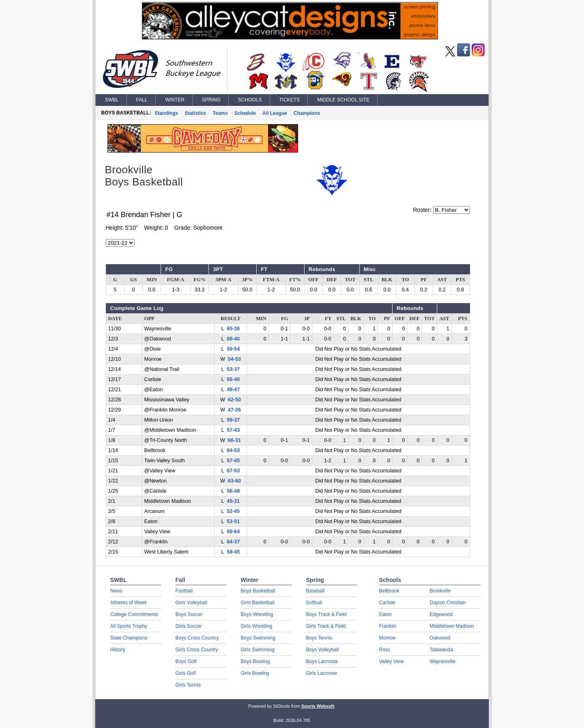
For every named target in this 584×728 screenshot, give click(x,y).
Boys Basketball (258, 591)
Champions (307, 113)
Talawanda (441, 650)
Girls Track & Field (326, 626)
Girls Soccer (189, 626)
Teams (220, 113)
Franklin (388, 626)
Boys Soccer (189, 614)
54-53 (234, 359)
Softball (314, 603)
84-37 (233, 542)
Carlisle (387, 603)
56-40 (233, 379)
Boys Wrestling (257, 614)
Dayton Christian (448, 603)
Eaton (385, 614)
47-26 (234, 410)
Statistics (195, 113)
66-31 (234, 440)
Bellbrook (389, 591)
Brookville (440, 591)
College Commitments (134, 614)
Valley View (392, 661)
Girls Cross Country (197, 650)
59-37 (233, 420)
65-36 (233, 329)
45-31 (233, 501)
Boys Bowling (255, 661)
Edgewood (441, 614)
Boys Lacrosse (322, 661)
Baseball (316, 591)
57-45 (233, 461)
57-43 (233, 430)
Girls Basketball (258, 603)
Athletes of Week (129, 603)
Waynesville (443, 661)
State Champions (129, 638)
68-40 (233, 339)
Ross (385, 650)
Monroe (388, 638)
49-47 (233, 390)
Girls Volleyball (192, 603)
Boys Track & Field (326, 614)
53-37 (233, 369)
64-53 (233, 450)
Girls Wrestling (257, 626)
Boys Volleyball (323, 650)
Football (184, 591)
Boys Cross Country (197, 638)
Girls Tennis (188, 685)
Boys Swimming (258, 638)
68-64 (233, 532)
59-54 (233, 349)
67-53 (233, 471)
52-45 (233, 511)
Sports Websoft (318, 706)
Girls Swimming (258, 650)
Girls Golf (186, 673)
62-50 (234, 400)
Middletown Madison (452, 626)
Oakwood (440, 638)
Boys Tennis (319, 638)
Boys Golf (186, 661)
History (118, 650)
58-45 (233, 552)
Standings (166, 113)
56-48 (233, 491)
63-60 (234, 481)
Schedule (245, 113)
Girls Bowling (255, 673)
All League (275, 113)
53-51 (233, 521)
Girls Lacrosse (322, 673)
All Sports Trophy (129, 626)
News (116, 591)
